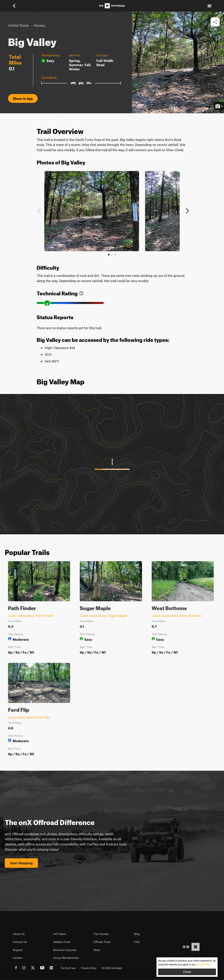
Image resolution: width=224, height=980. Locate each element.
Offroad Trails (102, 942)
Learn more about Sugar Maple (103, 616)
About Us (19, 934)
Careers (18, 958)
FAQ (137, 942)
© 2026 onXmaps (112, 968)
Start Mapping (21, 863)
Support (18, 950)
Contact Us (20, 942)
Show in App (23, 98)
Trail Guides (101, 934)
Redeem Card (62, 942)
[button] (15, 6)
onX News (60, 934)
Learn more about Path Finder (31, 616)
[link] (81, 292)
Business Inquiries (65, 950)
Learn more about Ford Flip (29, 717)
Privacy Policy (89, 968)
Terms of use (68, 968)
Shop (97, 950)
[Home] (112, 6)
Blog (137, 934)
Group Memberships (66, 958)
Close (187, 972)
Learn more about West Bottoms (176, 616)
